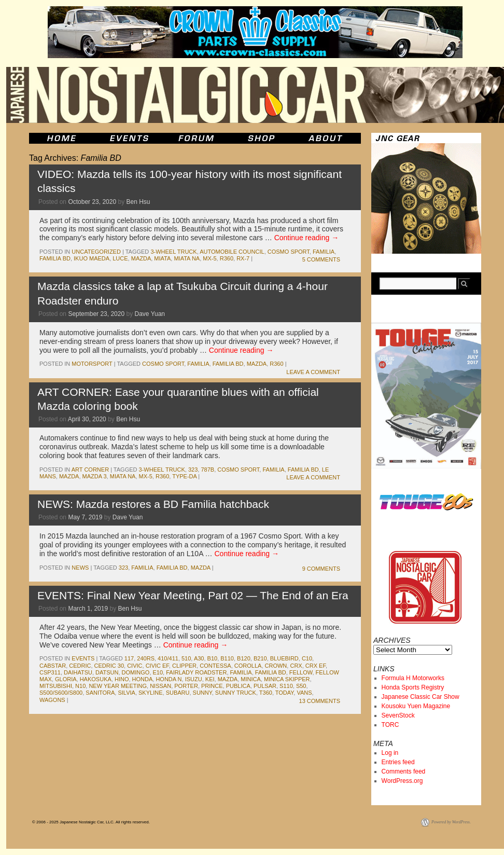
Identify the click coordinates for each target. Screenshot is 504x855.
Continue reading (307, 238)
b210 (260, 658)
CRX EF (316, 666)
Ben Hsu (138, 202)
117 (129, 658)
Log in (390, 753)
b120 (244, 658)
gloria (66, 679)
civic (135, 666)
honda (143, 679)
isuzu (194, 679)
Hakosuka (96, 679)
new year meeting (118, 686)
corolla (248, 666)
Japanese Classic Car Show (421, 697)
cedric (80, 666)
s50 (301, 686)
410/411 (168, 658)
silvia (126, 693)
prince (212, 686)
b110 (227, 658)
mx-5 (209, 258)
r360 (227, 258)
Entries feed (398, 762)
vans (304, 693)
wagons (52, 700)
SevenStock (398, 715)
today (284, 693)
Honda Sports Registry (413, 687)
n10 (80, 686)
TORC (390, 725)
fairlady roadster (196, 672)
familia (324, 252)
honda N (169, 679)
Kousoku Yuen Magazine (416, 706)
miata (162, 258)
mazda (141, 258)
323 (193, 470)
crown (276, 666)
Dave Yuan (150, 314)
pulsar (265, 686)
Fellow (301, 672)
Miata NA (187, 258)
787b (207, 470)
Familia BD (55, 258)
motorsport (92, 364)
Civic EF (157, 666)
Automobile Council (232, 252)
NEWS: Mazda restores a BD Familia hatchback (153, 504)
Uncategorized (96, 252)
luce (120, 258)
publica (238, 686)
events (83, 658)
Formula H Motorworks (413, 678)
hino (122, 679)
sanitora (100, 693)
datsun (107, 672)
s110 (286, 686)
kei (210, 679)
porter (186, 686)
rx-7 (243, 258)
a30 (199, 658)
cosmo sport (289, 252)
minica (251, 679)
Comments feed (404, 771)
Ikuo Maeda (92, 258)
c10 (307, 658)
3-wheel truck (173, 252)
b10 (213, 658)
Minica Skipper (287, 679)
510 (186, 658)
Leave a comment (313, 372)
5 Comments (321, 259)
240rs (146, 658)
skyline (150, 693)
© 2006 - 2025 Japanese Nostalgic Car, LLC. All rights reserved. (91, 822)
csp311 (50, 672)
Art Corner (90, 470)
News (80, 568)
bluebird (284, 658)
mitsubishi (56, 686)
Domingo (136, 672)
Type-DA (184, 476)
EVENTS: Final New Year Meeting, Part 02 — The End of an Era (193, 595)
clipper (184, 666)
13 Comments (320, 701)
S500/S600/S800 (61, 693)
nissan (160, 686)
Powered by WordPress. (451, 822)
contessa (215, 666)
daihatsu (78, 672)
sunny (202, 693)
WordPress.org (402, 781)
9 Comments (321, 569)
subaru (178, 693)
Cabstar (53, 666)
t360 (266, 693)
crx (296, 666)
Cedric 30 (109, 666)
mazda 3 (95, 476)
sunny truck (236, 693)
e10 (158, 672)
